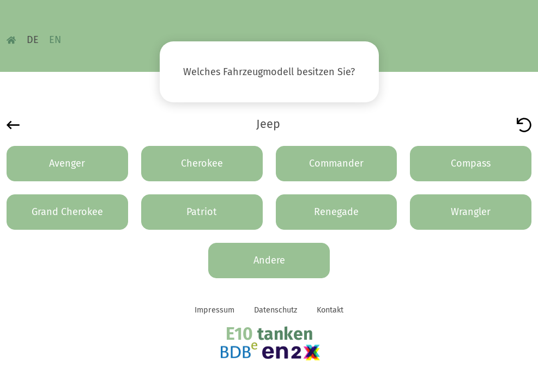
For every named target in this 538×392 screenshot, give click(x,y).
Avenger (67, 163)
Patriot (202, 212)
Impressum (214, 310)
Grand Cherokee (67, 212)
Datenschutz (276, 310)
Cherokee (202, 163)
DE (33, 40)
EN (55, 40)
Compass (471, 163)
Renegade (336, 212)
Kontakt (330, 310)
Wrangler (471, 212)
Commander (336, 163)
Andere (269, 260)
